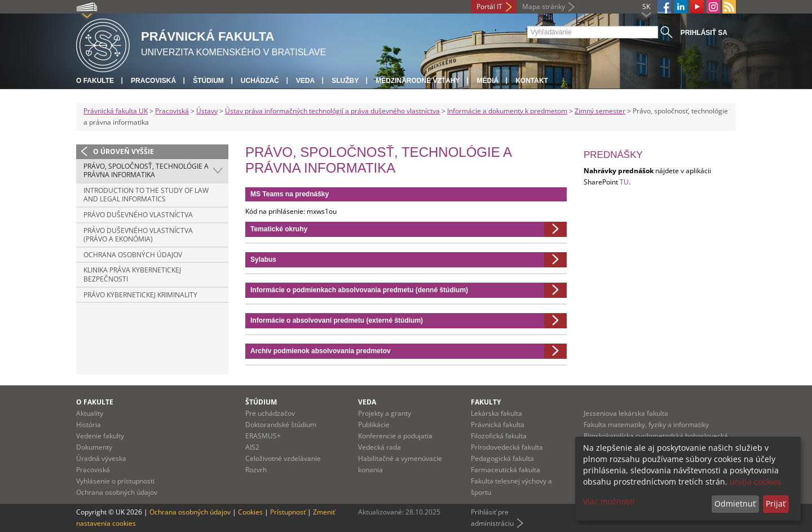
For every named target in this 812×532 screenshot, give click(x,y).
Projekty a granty (385, 413)
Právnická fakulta (498, 425)
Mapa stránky (544, 6)
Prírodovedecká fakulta (507, 447)
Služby (345, 81)
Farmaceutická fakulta (506, 470)
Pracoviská (153, 81)
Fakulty (486, 402)
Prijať (776, 504)
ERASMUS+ (263, 436)
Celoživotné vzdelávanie (283, 458)
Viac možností (609, 501)
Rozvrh (256, 470)
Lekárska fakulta (497, 413)
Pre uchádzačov (270, 413)
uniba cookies (756, 482)
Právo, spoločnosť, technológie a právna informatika (146, 171)
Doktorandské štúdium (281, 425)
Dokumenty (94, 447)
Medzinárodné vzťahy (418, 81)
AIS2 (252, 447)
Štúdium (208, 81)
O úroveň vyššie (123, 151)
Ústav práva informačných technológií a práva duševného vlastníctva (332, 111)
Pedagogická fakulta (502, 458)
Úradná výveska (101, 458)
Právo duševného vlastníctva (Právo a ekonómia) (138, 235)
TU (624, 182)
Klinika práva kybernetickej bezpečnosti (132, 274)
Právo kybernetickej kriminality (140, 295)
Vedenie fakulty (100, 436)
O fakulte (95, 81)
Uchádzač (260, 81)
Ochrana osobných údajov (133, 255)
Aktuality (90, 413)
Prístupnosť (288, 512)
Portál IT (489, 6)
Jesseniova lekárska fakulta (626, 413)
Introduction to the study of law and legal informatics (146, 195)
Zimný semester (600, 111)
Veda (305, 81)
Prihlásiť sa (704, 33)
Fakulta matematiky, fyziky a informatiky (646, 425)
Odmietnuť (735, 504)
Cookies (250, 512)
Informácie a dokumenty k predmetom (507, 111)
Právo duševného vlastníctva (138, 215)
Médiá (487, 81)
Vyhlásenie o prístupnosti (115, 481)
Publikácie (374, 425)
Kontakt (532, 81)
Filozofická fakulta (499, 436)
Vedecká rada (379, 447)
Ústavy (207, 111)
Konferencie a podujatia (395, 436)
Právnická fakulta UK (116, 111)
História (89, 425)
